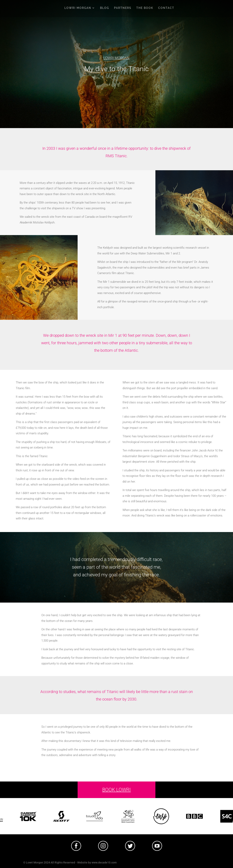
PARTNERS (123, 8)
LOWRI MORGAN (78, 8)
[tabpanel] (76, 846)
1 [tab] (118, 854)
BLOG (105, 8)
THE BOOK (145, 8)
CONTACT (166, 8)
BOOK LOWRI (116, 790)
